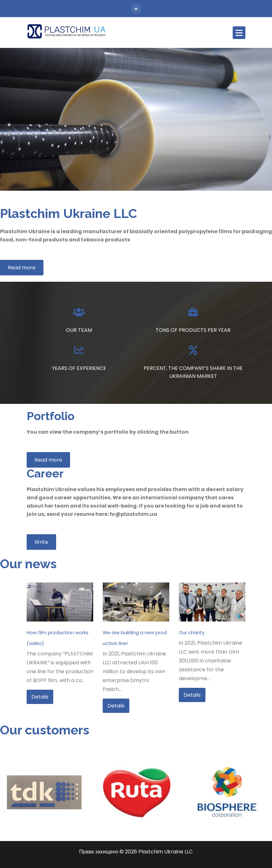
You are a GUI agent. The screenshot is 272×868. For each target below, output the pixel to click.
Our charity (192, 632)
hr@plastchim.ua (133, 514)
